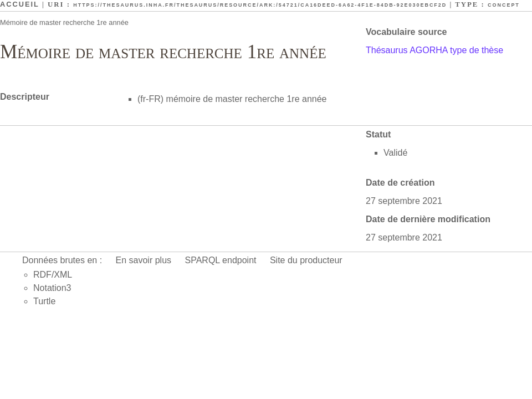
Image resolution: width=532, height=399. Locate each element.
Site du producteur (306, 260)
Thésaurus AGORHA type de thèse (434, 50)
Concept (504, 5)
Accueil (20, 4)
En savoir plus (144, 260)
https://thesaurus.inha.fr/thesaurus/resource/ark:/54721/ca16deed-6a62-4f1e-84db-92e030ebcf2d (260, 5)
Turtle (44, 301)
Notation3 (52, 288)
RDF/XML (53, 275)
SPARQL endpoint (221, 260)
